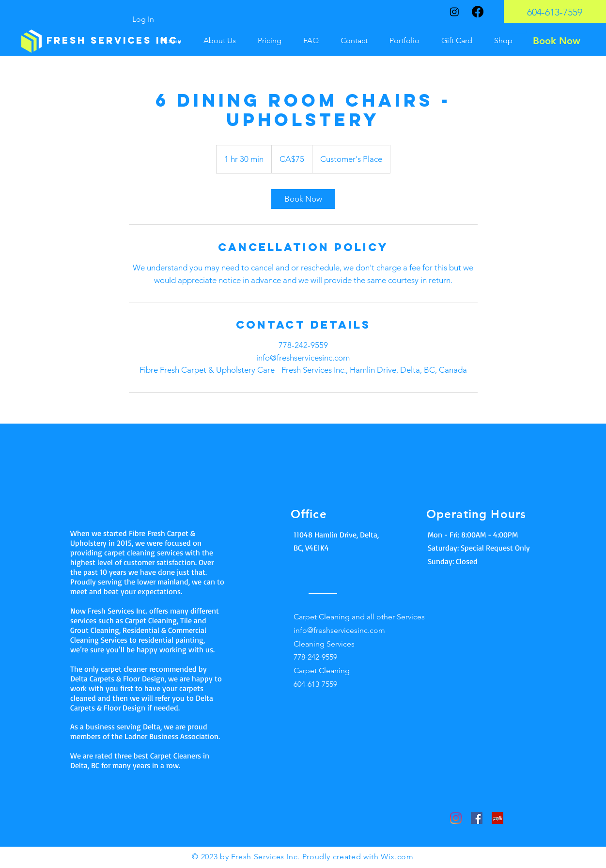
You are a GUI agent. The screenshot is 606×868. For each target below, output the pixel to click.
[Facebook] (478, 12)
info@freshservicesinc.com (339, 630)
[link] (303, 199)
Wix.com (397, 857)
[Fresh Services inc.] (114, 41)
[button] (519, 24)
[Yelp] (497, 818)
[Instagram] (454, 12)
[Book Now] (556, 41)
